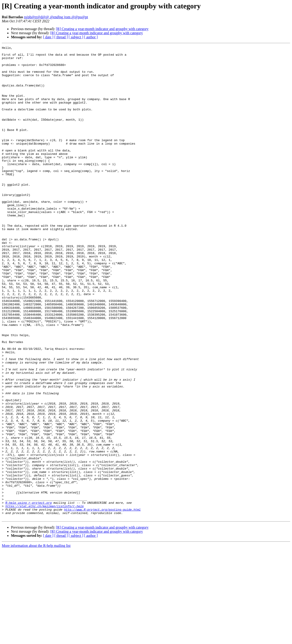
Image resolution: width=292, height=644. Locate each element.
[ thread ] (61, 37)
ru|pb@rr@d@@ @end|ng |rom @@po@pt (56, 17)
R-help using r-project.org (29, 594)
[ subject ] (76, 37)
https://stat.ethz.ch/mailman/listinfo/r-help (45, 598)
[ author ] (91, 37)
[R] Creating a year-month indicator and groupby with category (102, 29)
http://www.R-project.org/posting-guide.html (102, 602)
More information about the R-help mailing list (36, 640)
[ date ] (48, 37)
